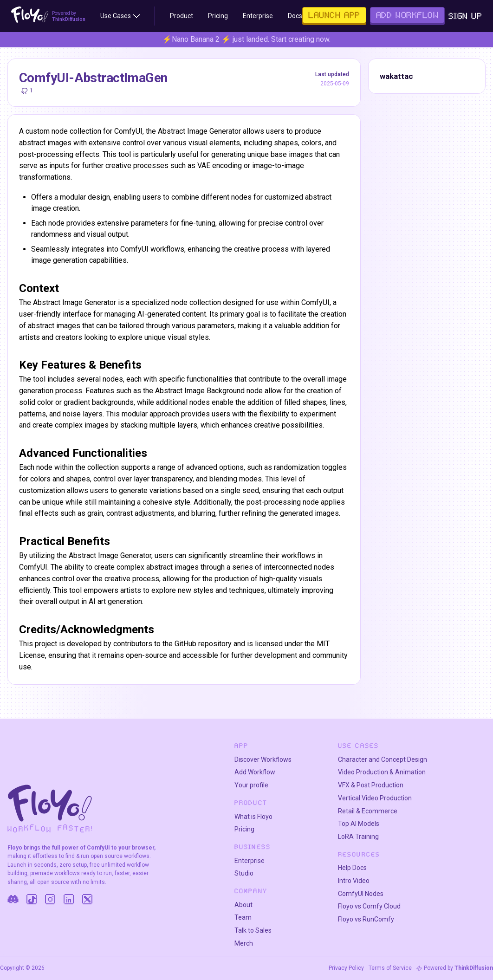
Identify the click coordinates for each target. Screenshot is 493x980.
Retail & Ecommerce (368, 811)
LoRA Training (358, 837)
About (243, 905)
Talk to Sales (253, 930)
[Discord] (13, 899)
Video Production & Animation (382, 772)
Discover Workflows (263, 759)
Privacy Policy (346, 968)
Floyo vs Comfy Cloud (369, 906)
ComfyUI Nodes (361, 894)
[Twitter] (87, 899)
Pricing (244, 829)
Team (243, 917)
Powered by (458, 968)
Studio (244, 873)
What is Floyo (253, 817)
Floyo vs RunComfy (366, 919)
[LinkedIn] (69, 899)
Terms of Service (390, 968)
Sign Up (465, 16)
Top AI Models (359, 824)
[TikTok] (32, 899)
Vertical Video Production (375, 798)
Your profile (251, 785)
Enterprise (250, 861)
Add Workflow (255, 772)
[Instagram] (50, 899)
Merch (244, 943)
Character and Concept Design (383, 759)
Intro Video (354, 881)
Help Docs (352, 868)
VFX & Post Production (371, 785)
